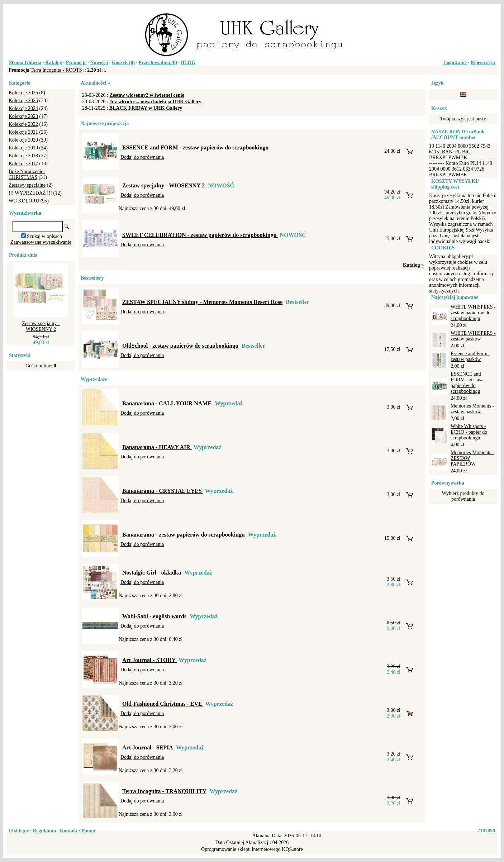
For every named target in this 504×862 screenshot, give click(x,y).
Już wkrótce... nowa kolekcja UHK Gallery (155, 102)
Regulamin (44, 831)
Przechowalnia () (158, 63)
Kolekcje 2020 (23, 140)
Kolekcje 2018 (23, 156)
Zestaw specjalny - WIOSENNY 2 (41, 326)
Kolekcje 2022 (23, 124)
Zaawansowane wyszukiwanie (41, 242)
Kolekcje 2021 (23, 132)
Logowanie (455, 63)
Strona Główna (25, 63)
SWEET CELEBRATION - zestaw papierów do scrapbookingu (200, 235)
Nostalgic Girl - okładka (152, 573)
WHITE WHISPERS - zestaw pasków (473, 336)
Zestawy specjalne (27, 185)
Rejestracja (483, 63)
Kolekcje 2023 (23, 116)
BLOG (188, 63)
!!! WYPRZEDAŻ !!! (30, 193)
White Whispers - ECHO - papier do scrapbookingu (469, 432)
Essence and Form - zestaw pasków (470, 356)
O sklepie (19, 831)
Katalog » (413, 265)
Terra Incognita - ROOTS (56, 70)
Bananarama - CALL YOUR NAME (168, 403)
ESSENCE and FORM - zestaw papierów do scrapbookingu (196, 147)
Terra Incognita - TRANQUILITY (164, 791)
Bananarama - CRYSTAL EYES (163, 491)
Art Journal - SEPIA (148, 747)
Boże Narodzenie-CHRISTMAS (27, 174)
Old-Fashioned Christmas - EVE (163, 704)
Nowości (99, 63)
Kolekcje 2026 (23, 93)
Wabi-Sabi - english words (154, 616)
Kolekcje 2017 (23, 164)
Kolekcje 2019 (23, 148)
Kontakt (69, 831)
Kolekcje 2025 (23, 101)
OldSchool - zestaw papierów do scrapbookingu (180, 346)
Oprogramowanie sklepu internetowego (241, 849)
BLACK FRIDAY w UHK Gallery (146, 108)
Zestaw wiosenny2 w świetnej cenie (147, 95)
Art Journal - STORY (149, 660)
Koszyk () (123, 63)
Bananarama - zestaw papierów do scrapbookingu (184, 535)
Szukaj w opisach (44, 236)
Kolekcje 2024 (23, 108)
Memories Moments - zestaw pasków (472, 409)
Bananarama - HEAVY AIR (157, 447)
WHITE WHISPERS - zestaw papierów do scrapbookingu (473, 313)
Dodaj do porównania (142, 157)
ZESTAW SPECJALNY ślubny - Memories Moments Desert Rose (202, 302)
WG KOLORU (24, 201)
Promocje (76, 63)
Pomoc (89, 831)
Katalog (54, 63)
